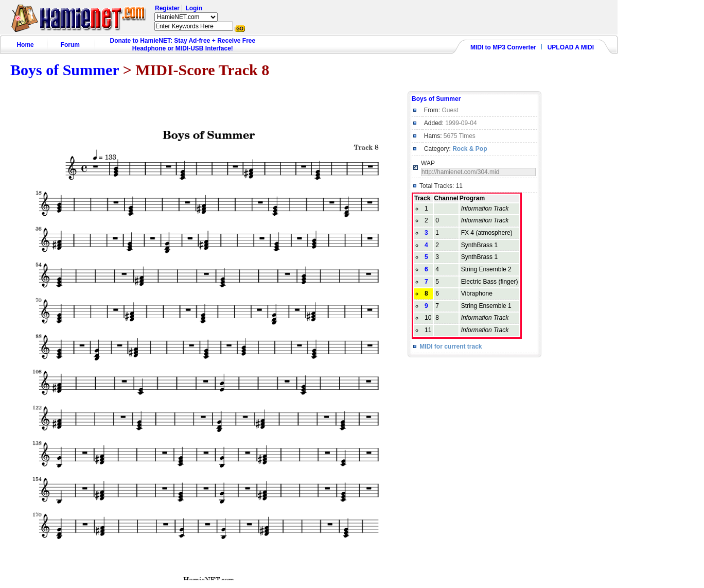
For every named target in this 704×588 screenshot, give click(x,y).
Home (25, 45)
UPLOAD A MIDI (571, 47)
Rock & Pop (470, 149)
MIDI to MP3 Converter (503, 47)
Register (167, 8)
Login (194, 8)
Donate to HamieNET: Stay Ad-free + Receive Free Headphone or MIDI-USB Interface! (183, 45)
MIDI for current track (451, 347)
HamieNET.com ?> (186, 17)
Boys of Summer (65, 70)
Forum (70, 45)
